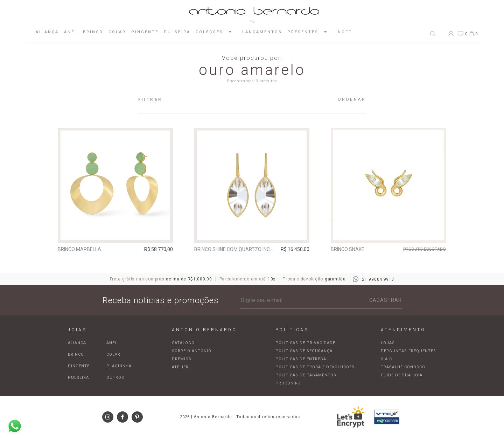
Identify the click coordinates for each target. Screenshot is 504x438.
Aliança (47, 32)
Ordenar (352, 99)
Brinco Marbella (79, 249)
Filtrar (150, 100)
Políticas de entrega (301, 359)
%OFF (345, 32)
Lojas (388, 343)
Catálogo (183, 343)
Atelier (180, 367)
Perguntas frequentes (408, 351)
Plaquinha (119, 366)
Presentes (310, 32)
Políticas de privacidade (305, 343)
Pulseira (177, 32)
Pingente (145, 32)
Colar (117, 32)
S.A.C (386, 359)
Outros (115, 378)
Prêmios (182, 359)
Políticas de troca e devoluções (315, 367)
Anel (71, 32)
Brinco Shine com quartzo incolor (238, 249)
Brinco (93, 32)
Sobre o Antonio (192, 351)
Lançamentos (262, 32)
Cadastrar (386, 300)
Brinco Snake (348, 249)
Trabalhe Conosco (403, 367)
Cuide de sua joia (402, 375)
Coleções (216, 32)
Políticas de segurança (304, 351)
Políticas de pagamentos (306, 375)
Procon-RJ (288, 383)
